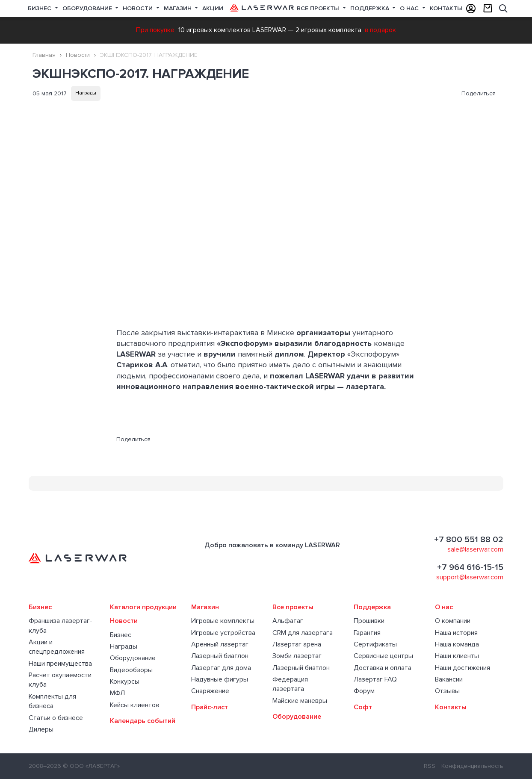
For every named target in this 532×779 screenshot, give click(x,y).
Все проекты (293, 607)
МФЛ (117, 693)
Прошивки (369, 621)
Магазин (179, 8)
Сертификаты (375, 644)
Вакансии (449, 679)
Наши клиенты (457, 656)
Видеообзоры (131, 670)
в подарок (380, 30)
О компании (453, 621)
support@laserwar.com (470, 577)
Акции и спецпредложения (57, 647)
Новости (139, 8)
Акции (213, 8)
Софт (363, 707)
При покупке (155, 30)
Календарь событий (143, 721)
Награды (86, 93)
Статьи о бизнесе (56, 718)
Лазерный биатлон (220, 656)
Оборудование (88, 8)
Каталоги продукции (143, 607)
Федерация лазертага (290, 684)
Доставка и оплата (383, 668)
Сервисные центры (383, 656)
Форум (364, 691)
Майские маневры (300, 701)
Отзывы (447, 691)
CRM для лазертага (303, 633)
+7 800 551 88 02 (469, 540)
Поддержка (371, 8)
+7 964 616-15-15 (470, 567)
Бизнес (40, 8)
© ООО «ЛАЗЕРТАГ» (91, 766)
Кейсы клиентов (134, 705)
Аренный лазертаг (220, 644)
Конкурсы (125, 682)
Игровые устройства (223, 633)
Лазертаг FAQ (375, 679)
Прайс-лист (210, 707)
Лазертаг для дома (221, 668)
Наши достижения (463, 668)
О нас (410, 8)
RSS (430, 766)
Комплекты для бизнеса (52, 701)
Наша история (456, 633)
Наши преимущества (60, 664)
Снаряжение (210, 691)
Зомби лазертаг (297, 656)
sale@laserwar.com (475, 549)
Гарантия (367, 633)
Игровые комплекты (223, 621)
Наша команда (457, 644)
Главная (44, 55)
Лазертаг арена (297, 644)
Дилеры (41, 729)
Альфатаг (288, 621)
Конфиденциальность (472, 766)
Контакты (446, 8)
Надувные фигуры (220, 679)
